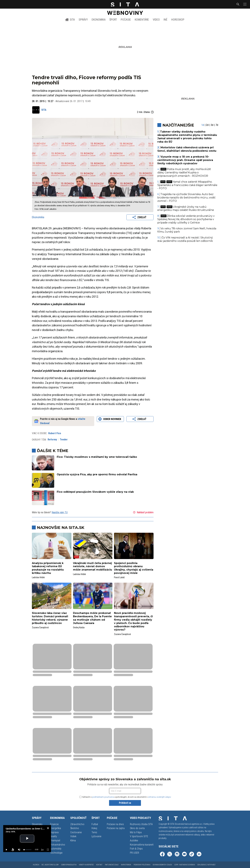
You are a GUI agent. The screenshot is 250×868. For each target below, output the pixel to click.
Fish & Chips (136, 849)
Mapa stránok (126, 865)
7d (217, 125)
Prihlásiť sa (125, 803)
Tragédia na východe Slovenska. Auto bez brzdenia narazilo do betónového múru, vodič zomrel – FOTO (186, 198)
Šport (113, 20)
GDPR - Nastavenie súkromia (185, 865)
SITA (70, 20)
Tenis (94, 832)
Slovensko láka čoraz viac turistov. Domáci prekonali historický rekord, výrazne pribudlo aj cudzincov (50, 618)
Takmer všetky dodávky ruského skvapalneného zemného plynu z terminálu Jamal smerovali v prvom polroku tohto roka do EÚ (187, 137)
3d (212, 125)
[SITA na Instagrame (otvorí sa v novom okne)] (177, 855)
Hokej (94, 828)
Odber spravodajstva (69, 865)
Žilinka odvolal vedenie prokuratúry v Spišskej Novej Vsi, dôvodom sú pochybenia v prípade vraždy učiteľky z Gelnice (186, 219)
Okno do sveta (137, 828)
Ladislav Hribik (38, 577)
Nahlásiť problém (143, 512)
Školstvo (75, 828)
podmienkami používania (103, 797)
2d (207, 125)
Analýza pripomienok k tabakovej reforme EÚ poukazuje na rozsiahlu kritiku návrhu (48, 568)
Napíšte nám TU (60, 512)
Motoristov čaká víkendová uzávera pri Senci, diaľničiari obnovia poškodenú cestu (187, 149)
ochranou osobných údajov (160, 797)
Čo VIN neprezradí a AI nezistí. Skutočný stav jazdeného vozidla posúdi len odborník (185, 239)
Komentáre (142, 20)
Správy (83, 20)
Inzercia (36, 865)
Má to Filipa (136, 832)
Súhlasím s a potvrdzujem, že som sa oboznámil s (125, 797)
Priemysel (55, 840)
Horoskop (178, 20)
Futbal (95, 824)
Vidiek (73, 836)
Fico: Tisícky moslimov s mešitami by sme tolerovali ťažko (97, 457)
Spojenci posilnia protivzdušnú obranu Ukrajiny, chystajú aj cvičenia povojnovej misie (134, 568)
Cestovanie (76, 832)
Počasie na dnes (115, 824)
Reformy (52, 440)
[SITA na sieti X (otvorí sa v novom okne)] (170, 855)
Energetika (55, 828)
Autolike (134, 840)
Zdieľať (140, 217)
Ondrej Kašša (79, 627)
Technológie (56, 853)
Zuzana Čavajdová (40, 627)
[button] (245, 4)
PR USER (134, 853)
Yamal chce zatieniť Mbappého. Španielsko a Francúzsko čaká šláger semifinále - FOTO (187, 185)
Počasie (126, 20)
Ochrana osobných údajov (162, 865)
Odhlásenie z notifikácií (206, 865)
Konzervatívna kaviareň (142, 845)
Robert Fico (55, 433)
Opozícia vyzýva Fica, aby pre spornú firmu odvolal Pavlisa (97, 474)
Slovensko (37, 824)
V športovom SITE (139, 836)
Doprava (54, 832)
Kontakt (99, 865)
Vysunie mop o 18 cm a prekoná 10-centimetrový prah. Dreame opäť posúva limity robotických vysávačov (185, 160)
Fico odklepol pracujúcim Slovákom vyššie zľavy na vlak (95, 492)
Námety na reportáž (86, 865)
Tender (64, 440)
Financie (54, 824)
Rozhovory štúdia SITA (141, 824)
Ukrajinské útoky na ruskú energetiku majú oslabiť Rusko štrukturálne (186, 208)
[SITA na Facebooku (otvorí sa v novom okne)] (162, 855)
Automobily (56, 849)
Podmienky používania (142, 865)
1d (203, 125)
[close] (48, 828)
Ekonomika (99, 20)
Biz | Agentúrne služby (50, 865)
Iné (165, 20)
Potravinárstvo (58, 845)
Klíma (73, 840)
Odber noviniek (110, 419)
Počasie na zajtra (116, 828)
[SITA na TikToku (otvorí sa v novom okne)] (192, 855)
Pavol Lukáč (119, 577)
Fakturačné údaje (112, 865)
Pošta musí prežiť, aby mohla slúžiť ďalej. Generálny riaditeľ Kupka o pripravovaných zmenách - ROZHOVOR (184, 172)
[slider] (28, 850)
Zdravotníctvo (77, 824)
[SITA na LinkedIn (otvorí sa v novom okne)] (199, 855)
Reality (53, 836)
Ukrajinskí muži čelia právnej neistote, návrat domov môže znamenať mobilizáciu (93, 566)
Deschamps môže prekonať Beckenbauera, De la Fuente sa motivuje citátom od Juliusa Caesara (92, 618)
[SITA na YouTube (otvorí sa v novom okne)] (184, 855)
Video (156, 20)
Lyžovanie (96, 836)
